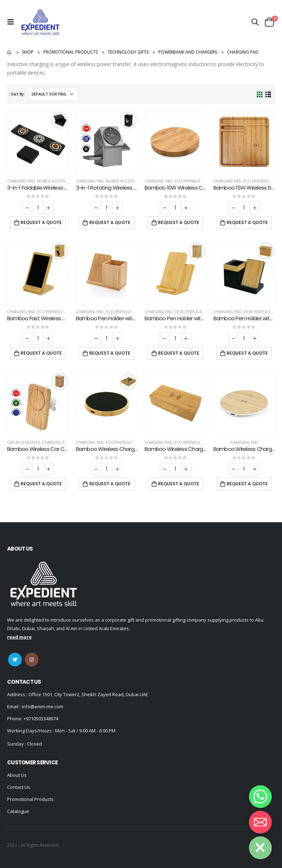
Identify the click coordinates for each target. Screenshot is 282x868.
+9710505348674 (41, 719)
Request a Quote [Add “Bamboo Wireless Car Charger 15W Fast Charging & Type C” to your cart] (41, 484)
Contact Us (19, 787)
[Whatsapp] (260, 797)
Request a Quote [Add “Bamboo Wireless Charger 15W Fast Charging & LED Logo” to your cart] (110, 484)
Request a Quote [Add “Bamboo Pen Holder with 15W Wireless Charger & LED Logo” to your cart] (247, 353)
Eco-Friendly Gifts (192, 181)
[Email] (260, 822)
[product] (38, 142)
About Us (17, 775)
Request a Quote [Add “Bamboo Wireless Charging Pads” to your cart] (247, 484)
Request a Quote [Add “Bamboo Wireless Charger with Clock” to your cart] (179, 484)
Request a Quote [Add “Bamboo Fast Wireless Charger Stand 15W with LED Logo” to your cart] (41, 353)
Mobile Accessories (56, 181)
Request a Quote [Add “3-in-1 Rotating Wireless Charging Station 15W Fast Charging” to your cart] (110, 222)
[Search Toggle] (255, 22)
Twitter (15, 660)
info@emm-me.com (42, 706)
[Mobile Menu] (12, 22)
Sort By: (18, 94)
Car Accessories (23, 442)
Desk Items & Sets (191, 312)
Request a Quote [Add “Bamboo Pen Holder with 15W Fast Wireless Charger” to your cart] (179, 353)
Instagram (32, 660)
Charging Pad (21, 181)
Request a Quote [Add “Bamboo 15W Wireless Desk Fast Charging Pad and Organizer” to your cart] (247, 222)
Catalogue (18, 811)
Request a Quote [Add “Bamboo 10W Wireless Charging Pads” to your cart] (179, 222)
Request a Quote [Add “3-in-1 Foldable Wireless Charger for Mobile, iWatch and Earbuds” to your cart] (41, 222)
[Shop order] (53, 94)
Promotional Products (30, 799)
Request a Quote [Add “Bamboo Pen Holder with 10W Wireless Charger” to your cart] (110, 353)
